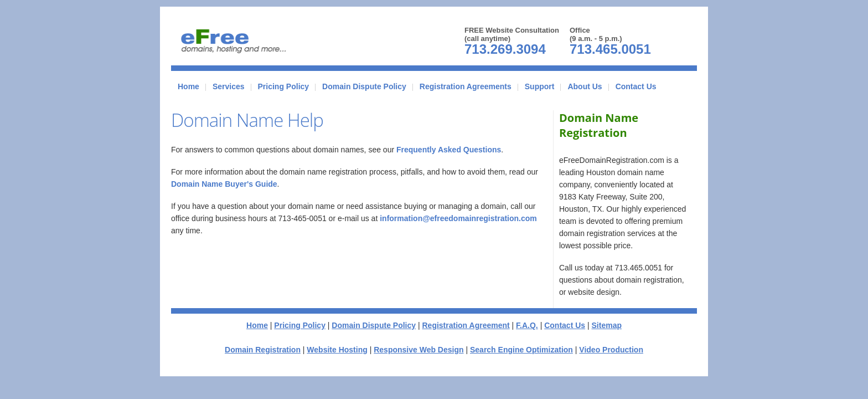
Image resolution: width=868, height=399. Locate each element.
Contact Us (636, 86)
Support (540, 86)
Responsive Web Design (418, 350)
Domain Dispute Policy (364, 86)
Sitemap (607, 325)
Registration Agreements (466, 86)
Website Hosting (337, 350)
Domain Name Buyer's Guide (224, 184)
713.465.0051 (610, 49)
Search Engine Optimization (521, 350)
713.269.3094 (505, 49)
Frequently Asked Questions (449, 150)
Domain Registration (263, 350)
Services (229, 86)
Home (188, 86)
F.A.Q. (527, 325)
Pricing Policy (284, 86)
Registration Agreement (466, 325)
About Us (585, 86)
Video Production (611, 350)
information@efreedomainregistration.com (458, 218)
